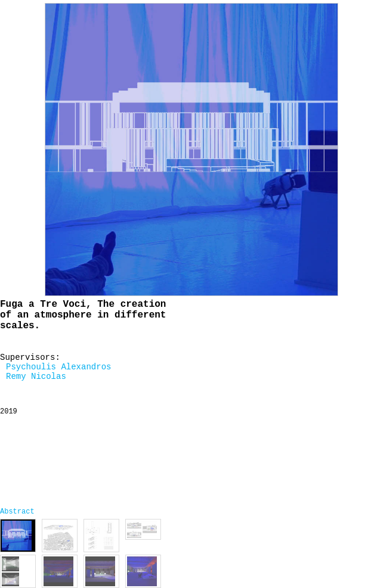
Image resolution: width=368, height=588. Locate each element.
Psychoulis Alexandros (58, 367)
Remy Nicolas (36, 377)
